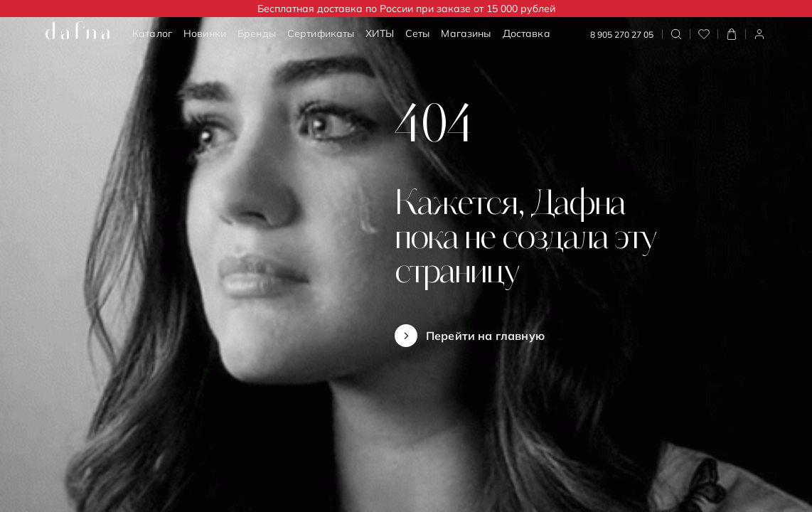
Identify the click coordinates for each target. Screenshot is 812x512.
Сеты (418, 33)
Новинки (205, 33)
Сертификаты (321, 33)
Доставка (527, 33)
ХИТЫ (380, 33)
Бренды (257, 33)
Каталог (152, 33)
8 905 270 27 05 (622, 34)
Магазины (466, 33)
